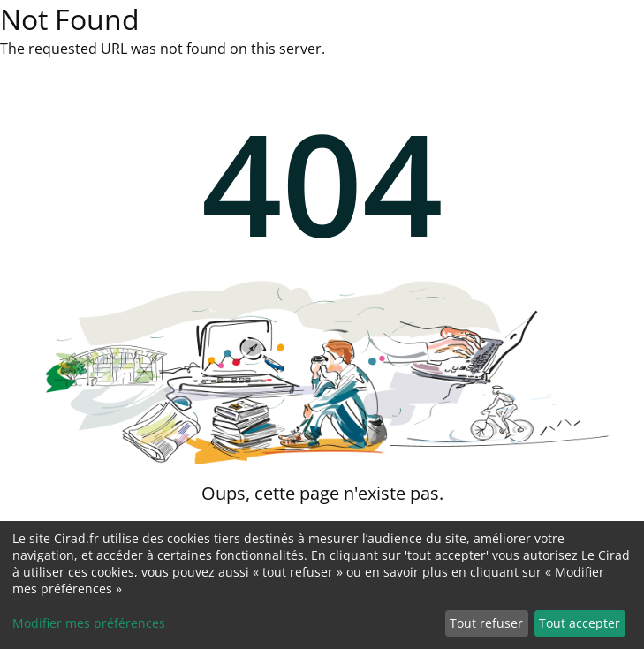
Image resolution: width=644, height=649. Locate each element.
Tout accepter (580, 623)
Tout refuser (486, 623)
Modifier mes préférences (89, 623)
